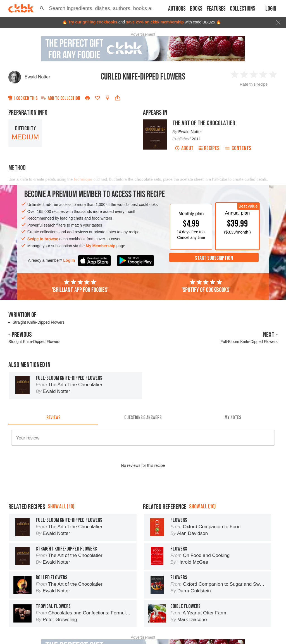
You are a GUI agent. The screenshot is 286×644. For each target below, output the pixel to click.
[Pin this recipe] (108, 98)
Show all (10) (61, 507)
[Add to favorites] (97, 98)
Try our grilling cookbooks (93, 22)
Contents (238, 148)
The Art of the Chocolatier (204, 123)
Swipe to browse (43, 239)
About (184, 148)
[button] (42, 8)
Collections (243, 9)
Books (196, 9)
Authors (177, 9)
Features (216, 9)
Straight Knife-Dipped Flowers (39, 322)
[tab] (53, 418)
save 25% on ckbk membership (155, 22)
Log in (69, 260)
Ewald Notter (37, 77)
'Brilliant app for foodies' (80, 286)
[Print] (87, 98)
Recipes (209, 148)
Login (271, 9)
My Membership (101, 246)
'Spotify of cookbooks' (206, 286)
